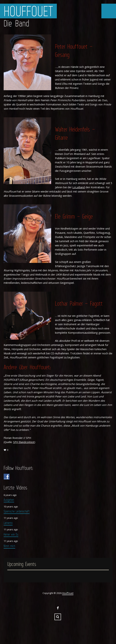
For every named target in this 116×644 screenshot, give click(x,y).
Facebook (58, 608)
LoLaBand (79, 187)
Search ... (58, 617)
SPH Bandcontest (24, 442)
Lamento (8, 523)
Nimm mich (9, 546)
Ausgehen (9, 500)
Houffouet (28, 11)
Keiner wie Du (11, 534)
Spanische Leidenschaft (17, 511)
